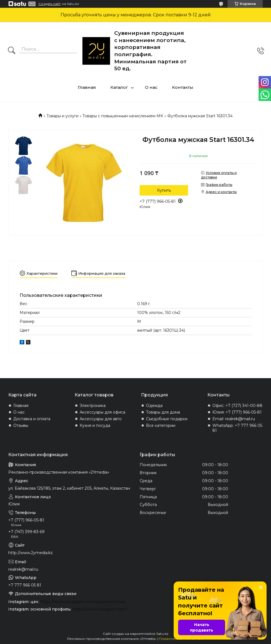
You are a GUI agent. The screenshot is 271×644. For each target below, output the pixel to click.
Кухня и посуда (95, 425)
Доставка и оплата (32, 419)
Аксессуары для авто (101, 419)
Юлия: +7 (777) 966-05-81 (237, 412)
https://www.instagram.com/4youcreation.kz (83, 602)
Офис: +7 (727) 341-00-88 (237, 406)
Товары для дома (163, 412)
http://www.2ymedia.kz (31, 553)
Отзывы (21, 425)
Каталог (119, 87)
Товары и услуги (62, 116)
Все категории (161, 425)
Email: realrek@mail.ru (234, 419)
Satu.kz (162, 634)
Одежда (154, 406)
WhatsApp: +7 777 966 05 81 (237, 428)
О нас (151, 87)
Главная (87, 87)
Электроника (93, 406)
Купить (164, 190)
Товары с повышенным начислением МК (123, 116)
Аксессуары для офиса (102, 412)
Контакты (183, 87)
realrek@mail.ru (23, 569)
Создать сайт (49, 4)
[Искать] (12, 51)
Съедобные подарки (167, 419)
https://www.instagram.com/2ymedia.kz (102, 609)
